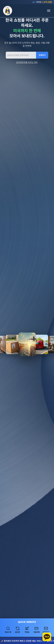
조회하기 (42, 55)
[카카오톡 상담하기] (47, 637)
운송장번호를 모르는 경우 (27, 63)
